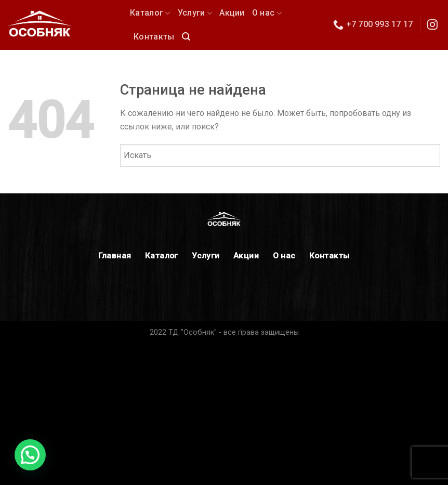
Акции (232, 13)
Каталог (150, 13)
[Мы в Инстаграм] (432, 25)
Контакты (154, 37)
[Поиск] (186, 37)
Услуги (195, 13)
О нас (267, 13)
